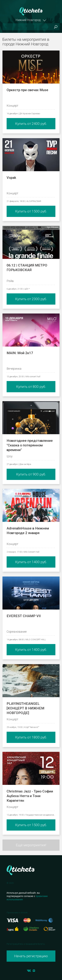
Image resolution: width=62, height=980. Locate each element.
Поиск (56, 27)
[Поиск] (31, 27)
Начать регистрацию (31, 956)
